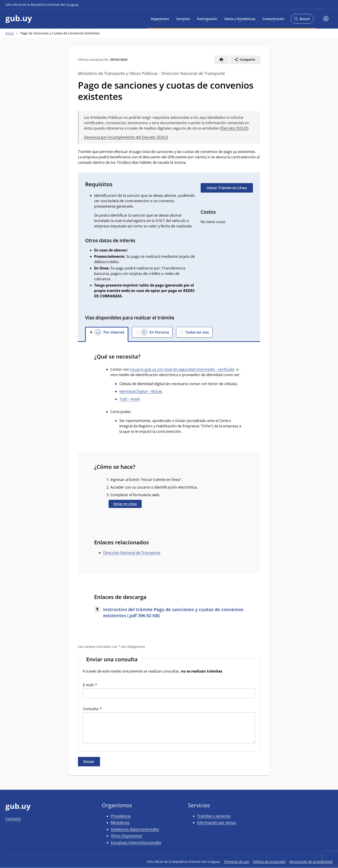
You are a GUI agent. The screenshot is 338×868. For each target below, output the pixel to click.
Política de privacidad (269, 862)
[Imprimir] (221, 60)
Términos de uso (236, 862)
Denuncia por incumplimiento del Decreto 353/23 (126, 137)
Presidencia (121, 816)
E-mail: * (90, 685)
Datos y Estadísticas (240, 19)
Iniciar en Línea (125, 504)
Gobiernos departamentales (135, 829)
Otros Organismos (126, 836)
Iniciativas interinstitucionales (136, 843)
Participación (207, 19)
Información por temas (217, 823)
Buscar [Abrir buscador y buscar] (302, 20)
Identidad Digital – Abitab (141, 391)
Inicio (9, 33)
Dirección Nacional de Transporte (132, 553)
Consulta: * (92, 709)
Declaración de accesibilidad (311, 862)
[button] (326, 19)
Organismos (160, 19)
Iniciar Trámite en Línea (227, 188)
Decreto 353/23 (234, 128)
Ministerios (120, 823)
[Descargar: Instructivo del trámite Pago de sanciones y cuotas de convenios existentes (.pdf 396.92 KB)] (169, 613)
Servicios (183, 19)
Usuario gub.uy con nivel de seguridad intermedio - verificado (182, 369)
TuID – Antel (129, 399)
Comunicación (273, 19)
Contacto (13, 819)
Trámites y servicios (214, 816)
